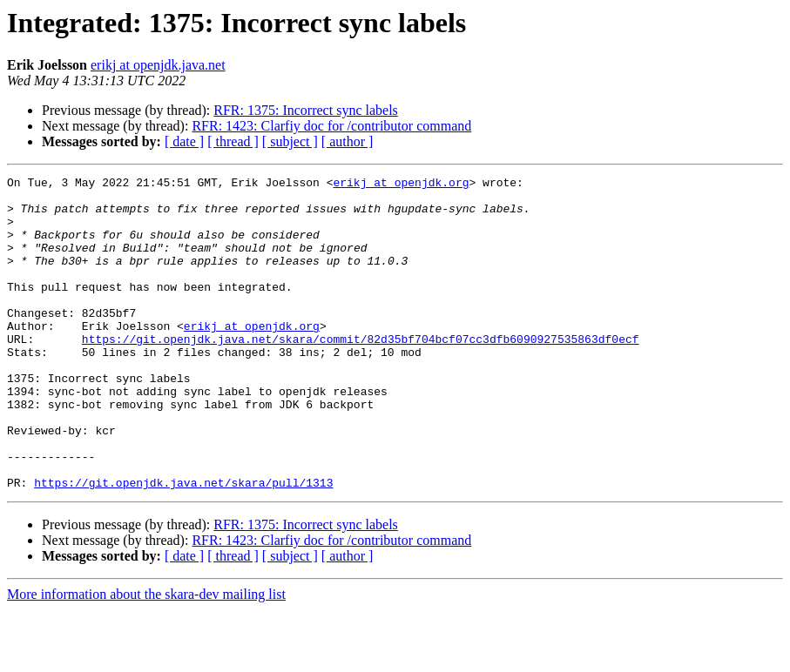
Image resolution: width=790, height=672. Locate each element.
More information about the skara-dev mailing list (146, 657)
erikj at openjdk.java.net (158, 65)
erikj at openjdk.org (401, 185)
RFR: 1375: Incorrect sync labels (306, 110)
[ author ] (348, 141)
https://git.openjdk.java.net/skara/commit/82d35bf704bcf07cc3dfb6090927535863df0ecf (361, 373)
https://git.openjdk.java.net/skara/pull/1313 (183, 545)
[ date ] (184, 141)
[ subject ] (290, 141)
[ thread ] (233, 141)
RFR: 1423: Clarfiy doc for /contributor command (331, 126)
